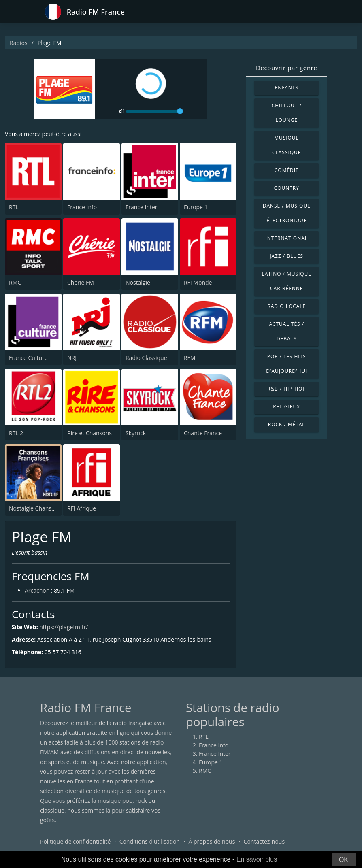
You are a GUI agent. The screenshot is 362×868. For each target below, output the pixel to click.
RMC (15, 282)
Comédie (287, 170)
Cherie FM (81, 282)
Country (287, 188)
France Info (82, 207)
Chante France (203, 433)
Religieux (286, 407)
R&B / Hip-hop (287, 389)
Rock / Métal (287, 424)
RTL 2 (16, 433)
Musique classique (286, 145)
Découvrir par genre (286, 68)
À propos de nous (212, 841)
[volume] (155, 111)
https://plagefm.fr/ (64, 627)
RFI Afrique (82, 508)
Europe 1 (196, 207)
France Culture (28, 358)
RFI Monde (198, 282)
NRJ (72, 358)
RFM (190, 358)
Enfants (287, 88)
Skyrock (136, 433)
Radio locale (286, 306)
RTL (14, 207)
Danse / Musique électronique (287, 213)
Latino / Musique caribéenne (287, 281)
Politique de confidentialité (75, 841)
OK (344, 860)
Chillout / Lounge (287, 113)
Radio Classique (146, 358)
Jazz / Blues (286, 256)
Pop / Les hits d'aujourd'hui (286, 364)
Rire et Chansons (89, 433)
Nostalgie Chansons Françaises (50, 508)
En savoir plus (257, 859)
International (287, 238)
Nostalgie (138, 282)
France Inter (142, 207)
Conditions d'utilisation (150, 841)
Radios (19, 43)
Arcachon (37, 590)
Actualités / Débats (286, 331)
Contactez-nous (264, 841)
